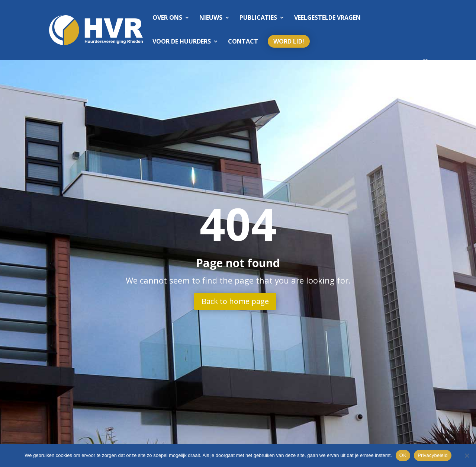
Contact (243, 42)
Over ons (167, 18)
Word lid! (289, 41)
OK (403, 455)
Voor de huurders (182, 42)
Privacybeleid (433, 455)
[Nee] (467, 455)
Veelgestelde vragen (327, 18)
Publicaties (258, 18)
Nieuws (211, 18)
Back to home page (235, 301)
